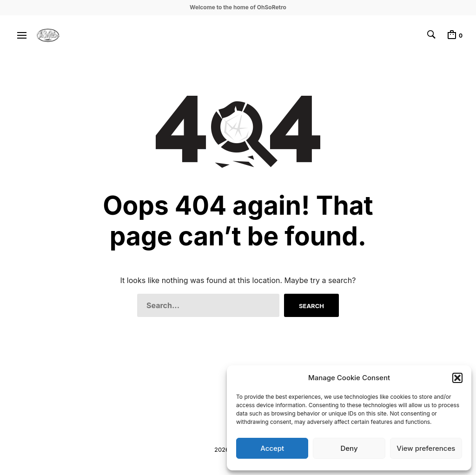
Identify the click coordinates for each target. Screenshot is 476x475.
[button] (457, 378)
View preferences (426, 448)
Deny (349, 448)
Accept (272, 448)
